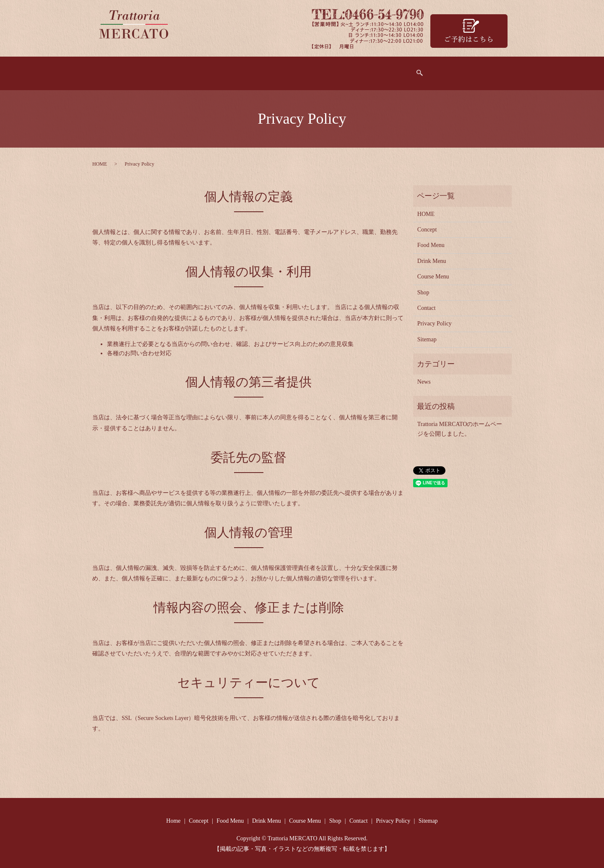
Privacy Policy (435, 319)
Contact (430, 70)
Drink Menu (293, 70)
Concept (194, 70)
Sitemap (427, 335)
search (458, 71)
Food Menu (240, 70)
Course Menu (349, 70)
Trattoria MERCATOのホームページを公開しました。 (460, 425)
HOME (100, 160)
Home (155, 70)
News (424, 378)
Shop (394, 70)
